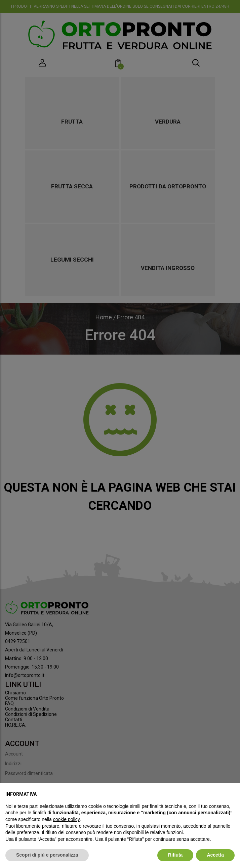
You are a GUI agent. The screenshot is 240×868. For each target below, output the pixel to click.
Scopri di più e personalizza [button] (47, 855)
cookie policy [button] (66, 819)
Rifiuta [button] (175, 855)
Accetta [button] (215, 855)
